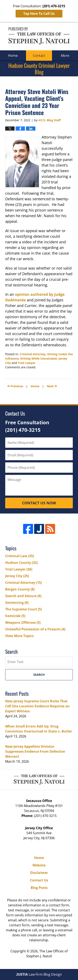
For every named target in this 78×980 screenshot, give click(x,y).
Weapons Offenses (23, 622)
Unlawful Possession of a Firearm (35, 629)
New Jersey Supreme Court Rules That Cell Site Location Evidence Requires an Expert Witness (37, 706)
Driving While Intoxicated (39, 358)
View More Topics (19, 636)
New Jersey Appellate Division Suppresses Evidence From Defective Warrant (35, 751)
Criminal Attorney (33, 354)
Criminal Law (20, 556)
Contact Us (39, 880)
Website (39, 865)
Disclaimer (39, 873)
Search (39, 675)
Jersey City (17, 576)
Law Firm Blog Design (39, 974)
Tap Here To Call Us (39, 14)
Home (13, 56)
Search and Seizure (23, 596)
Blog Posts (39, 888)
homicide (15, 616)
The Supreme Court (24, 609)
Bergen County (20, 589)
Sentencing (17, 603)
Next (52, 386)
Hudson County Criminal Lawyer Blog (39, 36)
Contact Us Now (39, 503)
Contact (39, 56)
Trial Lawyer (27, 363)
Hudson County (21, 563)
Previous (15, 386)
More (65, 56)
